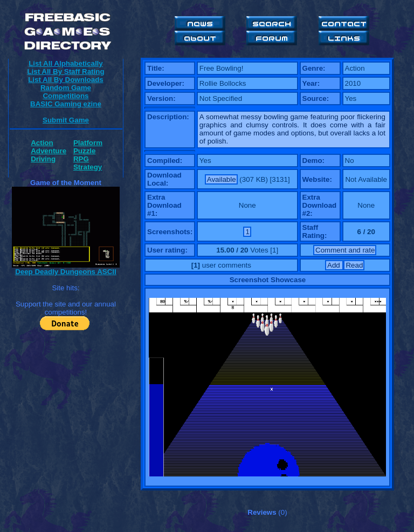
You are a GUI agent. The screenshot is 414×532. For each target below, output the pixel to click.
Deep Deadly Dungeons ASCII (66, 272)
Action (42, 143)
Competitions (65, 96)
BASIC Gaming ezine (66, 104)
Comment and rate (345, 250)
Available (222, 179)
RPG (81, 159)
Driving (43, 159)
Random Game (66, 88)
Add (334, 265)
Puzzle (84, 151)
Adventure (49, 151)
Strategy (88, 167)
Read (354, 265)
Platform (88, 143)
